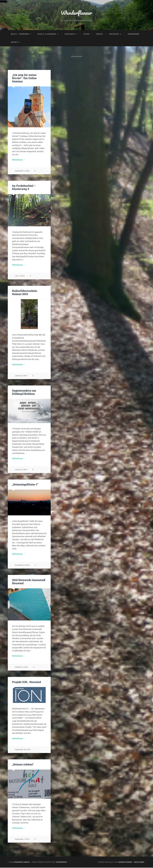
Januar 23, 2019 (21, 376)
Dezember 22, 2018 (22, 565)
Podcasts (70, 34)
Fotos (86, 34)
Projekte (114, 34)
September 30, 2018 (23, 750)
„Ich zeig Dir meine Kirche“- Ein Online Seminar (24, 78)
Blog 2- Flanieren (47, 34)
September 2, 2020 (22, 171)
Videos (99, 34)
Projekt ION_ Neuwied (26, 682)
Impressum (133, 34)
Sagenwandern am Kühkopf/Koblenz (24, 392)
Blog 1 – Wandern (20, 34)
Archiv (14, 42)
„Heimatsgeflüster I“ (25, 485)
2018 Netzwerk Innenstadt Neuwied (29, 582)
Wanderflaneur (77, 13)
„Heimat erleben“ (23, 765)
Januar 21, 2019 (21, 470)
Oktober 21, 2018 (21, 667)
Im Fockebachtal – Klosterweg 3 (24, 187)
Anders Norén (125, 862)
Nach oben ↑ (140, 862)
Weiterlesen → (19, 160)
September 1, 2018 (22, 839)
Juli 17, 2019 (20, 276)
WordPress (61, 862)
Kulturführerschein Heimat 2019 (25, 292)
